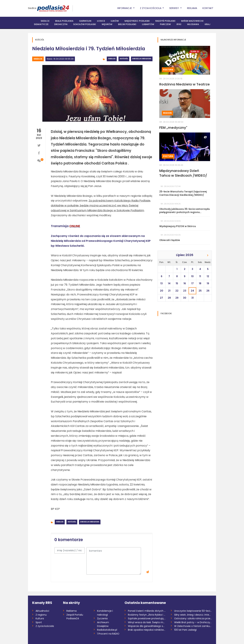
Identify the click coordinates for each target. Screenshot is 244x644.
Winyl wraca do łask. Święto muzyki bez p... (147, 622)
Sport (39, 622)
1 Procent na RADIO (108, 634)
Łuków (115, 21)
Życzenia (102, 618)
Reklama (192, 8)
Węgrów (107, 24)
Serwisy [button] (174, 8)
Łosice (101, 21)
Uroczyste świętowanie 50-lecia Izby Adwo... (193, 611)
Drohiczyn (61, 24)
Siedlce (32, 8)
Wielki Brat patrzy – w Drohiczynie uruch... (193, 622)
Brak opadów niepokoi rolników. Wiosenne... (147, 630)
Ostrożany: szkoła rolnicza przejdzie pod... (193, 618)
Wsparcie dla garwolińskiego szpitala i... (147, 626)
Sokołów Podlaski (85, 24)
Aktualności (42, 611)
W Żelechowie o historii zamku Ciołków (193, 626)
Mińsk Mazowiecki (192, 21)
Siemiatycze (41, 24)
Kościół (124, 59)
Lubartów (148, 24)
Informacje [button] (125, 8)
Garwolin (85, 21)
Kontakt (208, 8)
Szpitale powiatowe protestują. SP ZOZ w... (147, 618)
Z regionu (41, 615)
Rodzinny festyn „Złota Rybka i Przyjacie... (147, 615)
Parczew (165, 24)
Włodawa (193, 24)
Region (167, 113)
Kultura (168, 70)
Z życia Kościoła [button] (151, 8)
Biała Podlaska (64, 21)
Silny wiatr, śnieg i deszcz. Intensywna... (193, 615)
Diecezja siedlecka (142, 59)
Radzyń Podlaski (165, 21)
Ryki (179, 24)
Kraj (207, 24)
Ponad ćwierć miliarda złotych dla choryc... (147, 611)
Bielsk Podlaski (127, 24)
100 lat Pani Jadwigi (185, 630)
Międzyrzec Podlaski (137, 21)
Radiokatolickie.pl (107, 630)
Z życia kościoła (45, 626)
